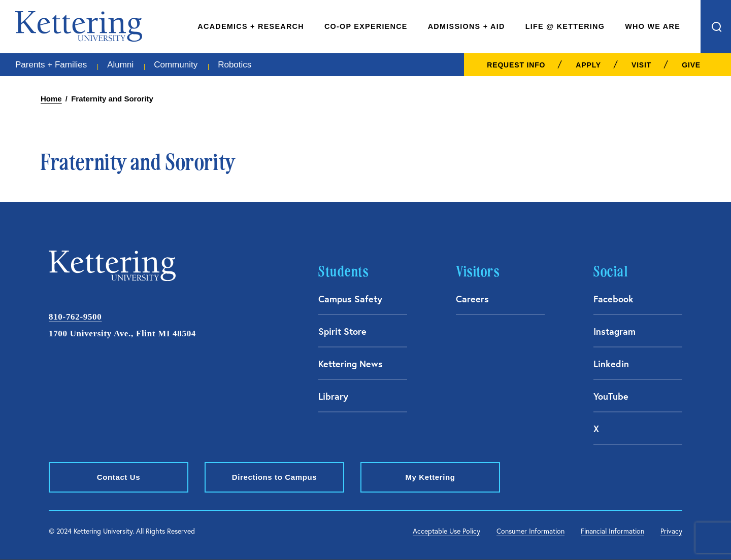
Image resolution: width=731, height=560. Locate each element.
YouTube (611, 396)
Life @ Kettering (565, 26)
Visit (641, 65)
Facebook (613, 299)
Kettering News (351, 364)
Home (51, 99)
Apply (588, 65)
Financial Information (612, 531)
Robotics (235, 65)
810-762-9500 (75, 317)
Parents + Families (51, 65)
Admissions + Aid (467, 26)
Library (333, 396)
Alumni (120, 65)
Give (691, 65)
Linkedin (611, 364)
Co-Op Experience (366, 26)
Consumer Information (530, 531)
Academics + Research (251, 26)
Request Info (516, 65)
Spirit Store (342, 331)
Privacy (671, 531)
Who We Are (653, 26)
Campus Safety (350, 299)
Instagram (614, 331)
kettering (79, 26)
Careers (472, 299)
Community (176, 65)
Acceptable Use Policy (446, 531)
